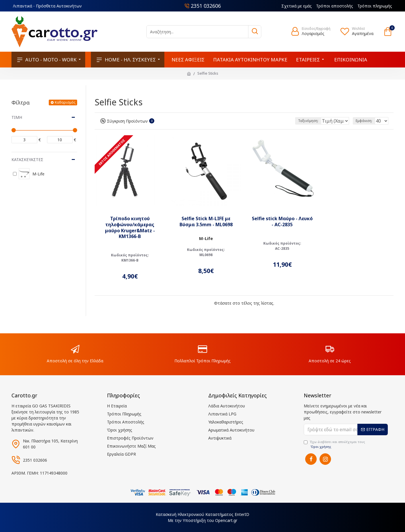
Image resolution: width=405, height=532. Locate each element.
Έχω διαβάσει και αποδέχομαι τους (334, 444)
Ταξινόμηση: (289, 121)
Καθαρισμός (65, 102)
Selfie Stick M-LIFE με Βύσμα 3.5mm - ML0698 (206, 222)
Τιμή (17, 117)
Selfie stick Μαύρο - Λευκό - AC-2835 (282, 222)
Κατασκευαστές (27, 159)
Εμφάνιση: (366, 121)
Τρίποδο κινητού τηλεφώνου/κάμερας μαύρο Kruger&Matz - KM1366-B (130, 228)
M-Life (206, 238)
